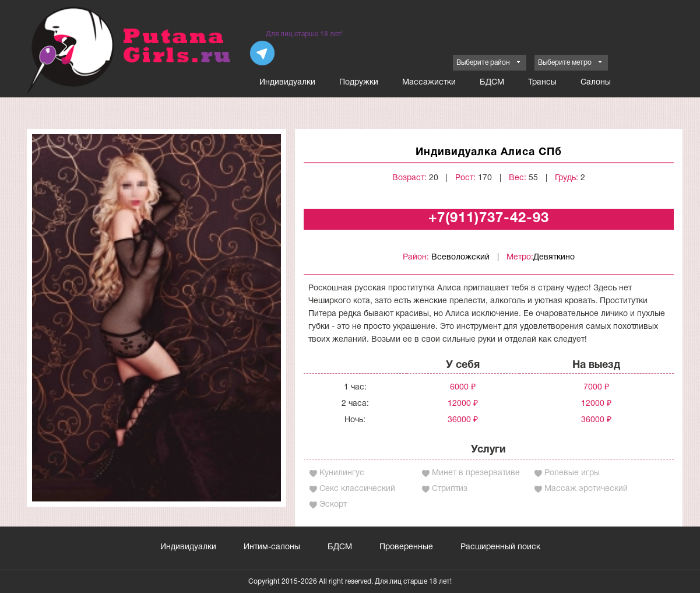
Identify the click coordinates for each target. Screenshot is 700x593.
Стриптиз (450, 489)
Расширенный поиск (500, 547)
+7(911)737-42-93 (489, 219)
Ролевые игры (572, 473)
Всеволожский (460, 257)
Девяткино (554, 257)
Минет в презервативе (476, 473)
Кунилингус (342, 473)
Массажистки (429, 83)
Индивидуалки (287, 83)
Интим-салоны (272, 547)
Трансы (542, 83)
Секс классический (357, 489)
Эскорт (333, 505)
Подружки (359, 83)
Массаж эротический (586, 489)
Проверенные (406, 547)
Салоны (596, 83)
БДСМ (492, 83)
